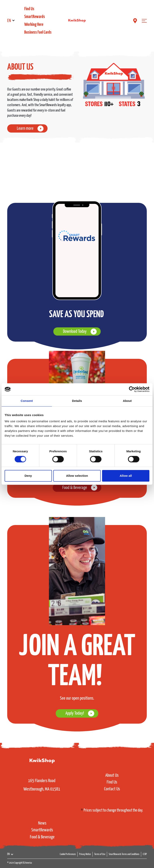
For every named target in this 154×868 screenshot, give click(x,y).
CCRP (145, 854)
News (42, 823)
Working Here (34, 25)
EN (9, 21)
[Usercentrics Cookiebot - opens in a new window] (132, 389)
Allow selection (77, 476)
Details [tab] (77, 401)
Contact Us (112, 789)
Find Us (29, 9)
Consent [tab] (27, 401)
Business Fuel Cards (38, 32)
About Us (112, 775)
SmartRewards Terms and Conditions (124, 854)
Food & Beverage (42, 837)
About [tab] (127, 401)
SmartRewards (35, 17)
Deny (28, 476)
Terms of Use (100, 854)
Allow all (126, 476)
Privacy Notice (85, 854)
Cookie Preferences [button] (68, 854)
